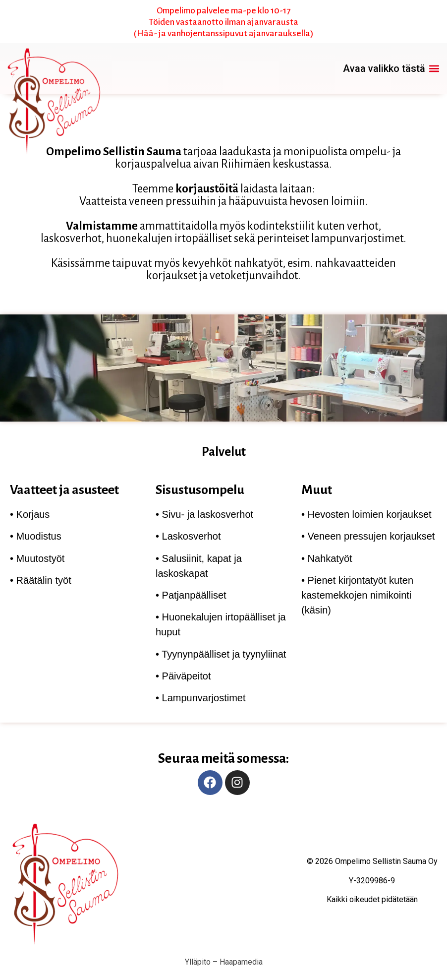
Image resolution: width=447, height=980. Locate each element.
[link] (55, 68)
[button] (391, 69)
